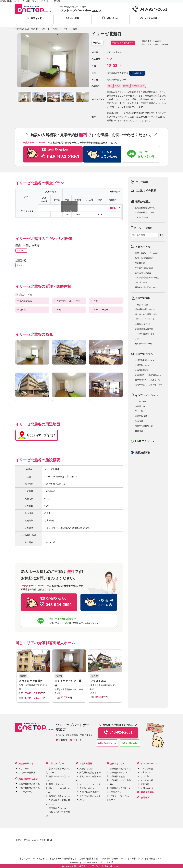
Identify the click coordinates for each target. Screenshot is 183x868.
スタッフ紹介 (141, 401)
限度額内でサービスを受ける (148, 380)
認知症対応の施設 (143, 273)
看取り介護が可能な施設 (146, 287)
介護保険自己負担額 (144, 329)
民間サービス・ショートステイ (149, 385)
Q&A (137, 339)
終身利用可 (21, 251)
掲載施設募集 (143, 453)
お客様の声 (140, 406)
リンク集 (139, 411)
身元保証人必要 (138, 86)
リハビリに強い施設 (144, 268)
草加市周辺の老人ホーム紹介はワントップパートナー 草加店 (36, 29)
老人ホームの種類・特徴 (146, 314)
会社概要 (139, 431)
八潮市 (42, 840)
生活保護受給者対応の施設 (147, 278)
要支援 (117, 86)
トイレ (19, 265)
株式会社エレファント (90, 866)
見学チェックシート (144, 344)
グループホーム (142, 217)
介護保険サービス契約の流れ (148, 375)
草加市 (27, 840)
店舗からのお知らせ (144, 426)
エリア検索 (142, 182)
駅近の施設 (140, 263)
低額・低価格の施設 (144, 258)
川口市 (19, 840)
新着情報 (139, 421)
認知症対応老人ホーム (60, 796)
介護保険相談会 (142, 370)
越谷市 (35, 840)
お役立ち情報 (141, 416)
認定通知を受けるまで (145, 309)
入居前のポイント (143, 324)
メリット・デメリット (145, 319)
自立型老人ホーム (57, 808)
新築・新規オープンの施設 (147, 253)
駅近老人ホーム (56, 784)
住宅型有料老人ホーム (145, 208)
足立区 (50, 840)
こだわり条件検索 (146, 190)
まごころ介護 (107, 862)
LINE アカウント (145, 441)
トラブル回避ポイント (145, 334)
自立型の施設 (141, 282)
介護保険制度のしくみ (145, 360)
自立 (110, 86)
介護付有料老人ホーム (145, 212)
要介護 (126, 86)
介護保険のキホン (143, 365)
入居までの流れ (142, 305)
